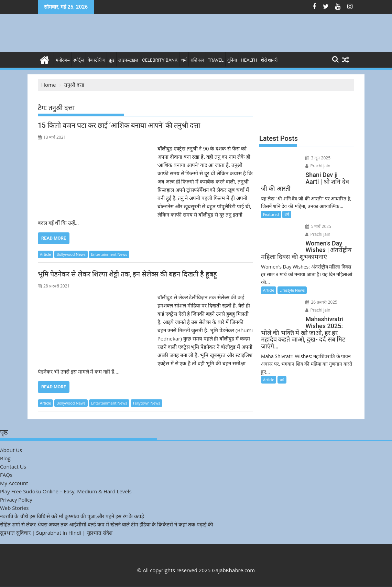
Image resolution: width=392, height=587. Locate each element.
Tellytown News (146, 403)
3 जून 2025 (318, 158)
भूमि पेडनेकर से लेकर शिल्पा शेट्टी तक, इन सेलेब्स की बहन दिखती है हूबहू (127, 274)
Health (249, 60)
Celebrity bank (160, 60)
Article (45, 254)
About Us (11, 450)
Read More (54, 238)
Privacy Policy (16, 500)
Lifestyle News (292, 290)
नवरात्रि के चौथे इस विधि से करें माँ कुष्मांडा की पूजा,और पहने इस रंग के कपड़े (72, 516)
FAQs (6, 475)
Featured (271, 214)
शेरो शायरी (269, 60)
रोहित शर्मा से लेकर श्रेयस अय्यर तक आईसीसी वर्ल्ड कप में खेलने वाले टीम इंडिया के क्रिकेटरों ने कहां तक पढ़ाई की (107, 524)
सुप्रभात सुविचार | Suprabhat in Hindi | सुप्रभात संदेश (56, 533)
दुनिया (232, 60)
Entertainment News (109, 254)
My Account (14, 483)
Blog (5, 458)
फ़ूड (112, 60)
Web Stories (14, 508)
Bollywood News (71, 254)
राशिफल (197, 60)
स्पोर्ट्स (79, 60)
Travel (216, 60)
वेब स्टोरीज (96, 60)
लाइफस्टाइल (128, 60)
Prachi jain (318, 166)
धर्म (184, 60)
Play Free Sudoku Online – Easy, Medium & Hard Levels (66, 491)
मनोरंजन (63, 60)
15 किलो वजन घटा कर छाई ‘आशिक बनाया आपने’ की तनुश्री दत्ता (119, 125)
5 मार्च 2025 (318, 226)
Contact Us (13, 467)
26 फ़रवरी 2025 (321, 302)
